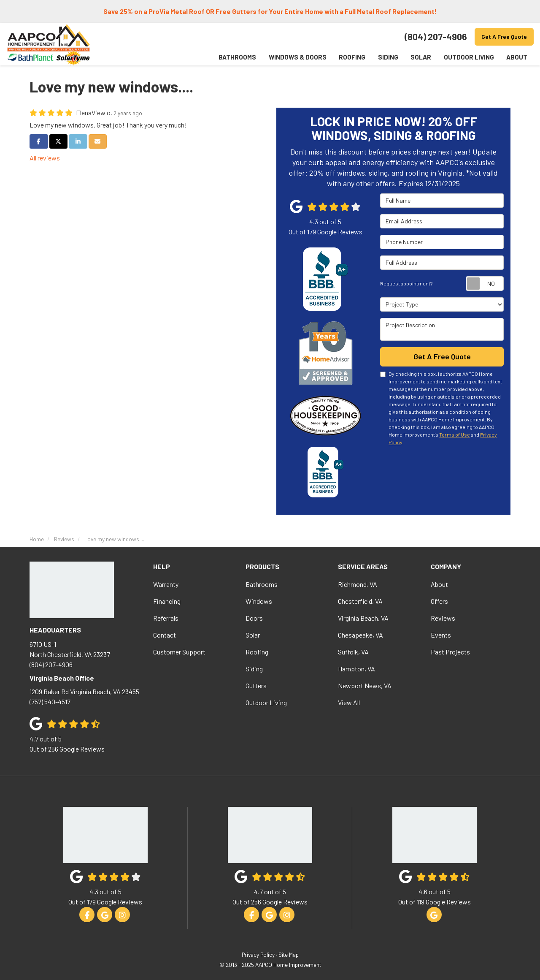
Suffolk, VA (353, 652)
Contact (165, 635)
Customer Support (179, 652)
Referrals (166, 618)
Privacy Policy (258, 954)
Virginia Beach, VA (363, 618)
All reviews (45, 158)
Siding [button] (387, 57)
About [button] (517, 57)
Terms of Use (455, 434)
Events (441, 635)
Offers (439, 601)
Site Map (289, 954)
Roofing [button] (351, 57)
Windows (259, 601)
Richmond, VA (358, 584)
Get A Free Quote (504, 37)
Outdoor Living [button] (468, 57)
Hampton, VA (356, 669)
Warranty (166, 584)
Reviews (443, 618)
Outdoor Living (266, 702)
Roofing (257, 652)
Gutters (256, 685)
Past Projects (450, 652)
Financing (167, 601)
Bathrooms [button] (236, 57)
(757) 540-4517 (85, 696)
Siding (254, 669)
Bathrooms (262, 584)
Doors (254, 618)
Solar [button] (420, 57)
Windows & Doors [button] (296, 57)
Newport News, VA (365, 685)
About (439, 584)
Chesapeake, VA (360, 635)
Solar (253, 635)
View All (349, 702)
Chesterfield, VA (360, 601)
